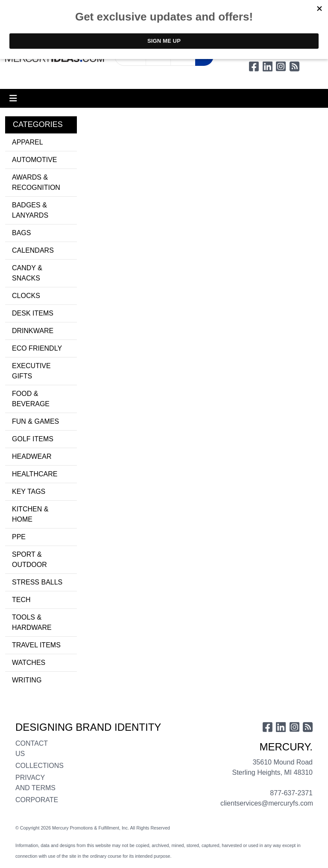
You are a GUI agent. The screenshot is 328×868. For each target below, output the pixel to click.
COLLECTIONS (36, 766)
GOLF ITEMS (33, 439)
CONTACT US (32, 748)
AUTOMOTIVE (35, 160)
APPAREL (28, 142)
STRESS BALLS (37, 582)
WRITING (27, 680)
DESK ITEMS (33, 313)
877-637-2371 (291, 793)
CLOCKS (26, 296)
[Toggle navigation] (13, 98)
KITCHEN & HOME (30, 514)
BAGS (21, 233)
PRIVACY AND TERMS (35, 783)
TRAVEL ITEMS (36, 645)
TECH (21, 600)
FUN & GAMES (35, 421)
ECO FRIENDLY (37, 348)
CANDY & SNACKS (27, 273)
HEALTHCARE (35, 474)
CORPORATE (36, 800)
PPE (19, 537)
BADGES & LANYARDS (30, 210)
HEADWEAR (32, 456)
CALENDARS (33, 250)
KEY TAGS (29, 492)
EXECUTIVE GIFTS (31, 371)
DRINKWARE (33, 331)
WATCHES (29, 663)
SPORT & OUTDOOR (29, 559)
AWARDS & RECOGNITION (36, 182)
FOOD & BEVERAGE (31, 399)
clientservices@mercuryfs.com (267, 803)
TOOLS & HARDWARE (32, 622)
